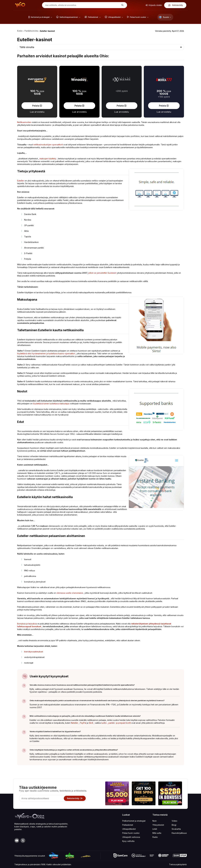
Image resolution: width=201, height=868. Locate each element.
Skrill (91, 723)
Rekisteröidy (176, 5)
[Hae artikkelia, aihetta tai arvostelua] (82, 5)
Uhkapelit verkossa (131, 837)
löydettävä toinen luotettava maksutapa (51, 404)
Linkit (155, 829)
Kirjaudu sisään (154, 5)
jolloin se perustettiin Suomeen (102, 273)
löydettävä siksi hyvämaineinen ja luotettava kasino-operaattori (46, 354)
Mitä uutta (157, 833)
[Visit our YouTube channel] (17, 840)
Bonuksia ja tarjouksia (27, 624)
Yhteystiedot (158, 825)
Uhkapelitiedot (129, 829)
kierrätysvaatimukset (34, 652)
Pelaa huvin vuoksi (131, 833)
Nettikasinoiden (24, 122)
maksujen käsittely (48, 159)
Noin (155, 821)
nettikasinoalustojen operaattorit (48, 145)
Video (174, 821)
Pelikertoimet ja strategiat (134, 821)
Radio (155, 837)
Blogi (174, 825)
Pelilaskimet (128, 825)
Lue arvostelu (37, 112)
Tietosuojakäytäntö (178, 864)
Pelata (37, 106)
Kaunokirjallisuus (179, 833)
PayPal (83, 723)
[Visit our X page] (23, 840)
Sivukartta (176, 829)
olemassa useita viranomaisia (70, 593)
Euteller (21, 181)
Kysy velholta (128, 841)
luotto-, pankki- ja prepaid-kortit (116, 723)
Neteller (75, 723)
